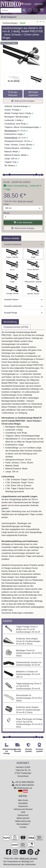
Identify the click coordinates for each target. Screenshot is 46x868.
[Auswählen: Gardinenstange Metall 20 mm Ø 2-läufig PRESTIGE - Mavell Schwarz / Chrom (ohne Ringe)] (33, 290)
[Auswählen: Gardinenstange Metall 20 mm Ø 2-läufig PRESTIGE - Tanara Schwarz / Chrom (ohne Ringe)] (33, 266)
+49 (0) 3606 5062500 (24, 782)
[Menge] (23, 217)
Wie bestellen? (23, 824)
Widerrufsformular (23, 821)
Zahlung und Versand (23, 809)
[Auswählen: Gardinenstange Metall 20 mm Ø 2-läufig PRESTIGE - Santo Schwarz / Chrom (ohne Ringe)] (12, 254)
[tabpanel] (23, 474)
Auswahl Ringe (23, 313)
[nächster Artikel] (43, 22)
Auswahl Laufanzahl (23, 306)
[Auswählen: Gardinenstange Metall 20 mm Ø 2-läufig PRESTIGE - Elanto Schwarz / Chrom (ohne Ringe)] (33, 278)
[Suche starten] (24, 10)
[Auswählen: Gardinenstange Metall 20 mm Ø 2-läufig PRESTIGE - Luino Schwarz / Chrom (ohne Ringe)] (12, 278)
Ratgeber (26, 4)
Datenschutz (23, 815)
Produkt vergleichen (33, 94)
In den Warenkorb (23, 223)
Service (39, 4)
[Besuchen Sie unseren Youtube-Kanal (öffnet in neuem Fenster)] (23, 854)
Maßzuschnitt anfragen (23, 101)
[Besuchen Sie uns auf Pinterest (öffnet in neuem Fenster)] (31, 854)
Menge (6, 213)
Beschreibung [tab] (10, 322)
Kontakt (23, 827)
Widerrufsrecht (23, 818)
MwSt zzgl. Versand (25, 201)
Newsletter (23, 803)
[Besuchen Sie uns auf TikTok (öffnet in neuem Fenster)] (37, 854)
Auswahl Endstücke (23, 244)
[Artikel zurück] (37, 22)
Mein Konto (23, 800)
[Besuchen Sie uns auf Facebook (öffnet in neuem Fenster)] (9, 854)
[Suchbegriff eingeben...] (11, 10)
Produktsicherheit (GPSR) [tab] (16, 327)
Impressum (23, 806)
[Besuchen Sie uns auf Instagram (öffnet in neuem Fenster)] (15, 854)
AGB (23, 812)
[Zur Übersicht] (40, 22)
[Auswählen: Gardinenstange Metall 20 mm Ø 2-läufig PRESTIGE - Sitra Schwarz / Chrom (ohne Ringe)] (12, 266)
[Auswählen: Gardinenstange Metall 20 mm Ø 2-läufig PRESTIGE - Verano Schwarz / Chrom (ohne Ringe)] (12, 290)
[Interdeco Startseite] (11, 4)
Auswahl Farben (23, 300)
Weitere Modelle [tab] (11, 238)
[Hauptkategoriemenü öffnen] (9, 17)
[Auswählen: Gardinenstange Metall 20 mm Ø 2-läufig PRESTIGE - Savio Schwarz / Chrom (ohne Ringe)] (33, 254)
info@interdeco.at (24, 788)
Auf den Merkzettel (13, 94)
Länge (6, 204)
